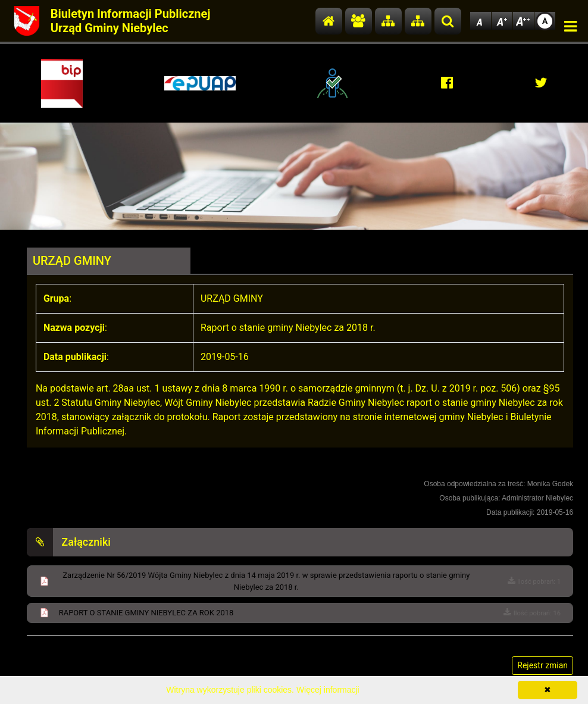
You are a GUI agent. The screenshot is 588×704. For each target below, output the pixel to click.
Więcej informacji (328, 690)
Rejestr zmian (542, 665)
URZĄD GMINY (72, 261)
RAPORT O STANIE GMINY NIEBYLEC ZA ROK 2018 (146, 613)
